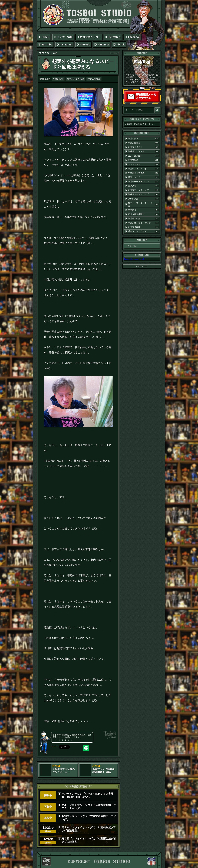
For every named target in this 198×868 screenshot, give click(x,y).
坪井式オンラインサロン (143, 223)
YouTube (47, 45)
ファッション (143, 164)
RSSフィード (142, 266)
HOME (45, 37)
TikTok (121, 45)
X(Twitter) (115, 37)
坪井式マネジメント (143, 169)
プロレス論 (143, 199)
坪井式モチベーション (143, 182)
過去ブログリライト (143, 231)
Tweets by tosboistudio (134, 259)
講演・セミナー (143, 177)
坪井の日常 (58, 79)
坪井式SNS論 (143, 219)
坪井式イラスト (143, 147)
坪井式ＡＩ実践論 (143, 173)
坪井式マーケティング (143, 190)
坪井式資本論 (143, 227)
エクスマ (143, 186)
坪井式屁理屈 (94, 79)
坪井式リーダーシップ (143, 194)
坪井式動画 (143, 160)
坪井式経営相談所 (143, 214)
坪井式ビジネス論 (76, 79)
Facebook (134, 37)
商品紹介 (143, 210)
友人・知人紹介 (143, 156)
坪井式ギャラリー (91, 37)
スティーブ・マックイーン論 (143, 204)
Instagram (66, 45)
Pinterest (103, 45)
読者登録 (159, 101)
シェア (54, 746)
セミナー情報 (65, 37)
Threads (85, 45)
